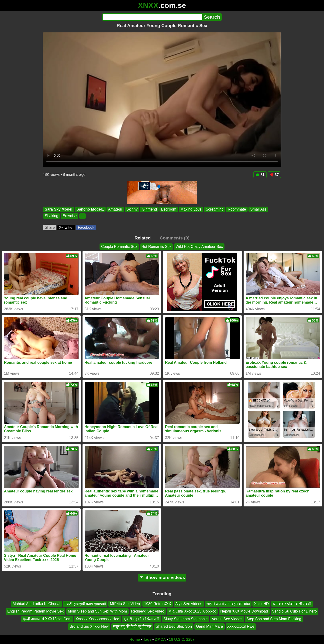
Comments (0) (175, 238)
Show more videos (162, 577)
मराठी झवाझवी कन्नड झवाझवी (85, 604)
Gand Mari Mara (210, 626)
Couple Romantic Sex (119, 247)
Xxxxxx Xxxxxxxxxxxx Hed (97, 619)
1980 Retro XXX (158, 604)
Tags (147, 639)
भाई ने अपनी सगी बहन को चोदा (228, 604)
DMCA (160, 639)
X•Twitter (66, 227)
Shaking (52, 216)
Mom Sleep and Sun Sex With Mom (97, 611)
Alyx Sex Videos (189, 604)
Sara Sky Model (59, 209)
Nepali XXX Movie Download (244, 611)
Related (143, 238)
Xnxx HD (261, 604)
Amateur (115, 209)
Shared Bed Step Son (174, 626)
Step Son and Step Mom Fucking (274, 619)
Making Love (191, 209)
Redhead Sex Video (148, 611)
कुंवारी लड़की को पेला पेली (141, 619)
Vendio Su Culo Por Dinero (295, 611)
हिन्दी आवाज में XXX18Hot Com (47, 619)
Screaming (215, 209)
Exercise (70, 216)
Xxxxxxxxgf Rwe (241, 626)
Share (50, 227)
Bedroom (169, 209)
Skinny (132, 209)
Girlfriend (149, 209)
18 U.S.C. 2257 (182, 639)
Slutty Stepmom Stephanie (185, 619)
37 (274, 175)
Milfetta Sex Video (125, 604)
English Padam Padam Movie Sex (35, 611)
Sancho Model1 (90, 209)
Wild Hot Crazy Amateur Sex (199, 247)
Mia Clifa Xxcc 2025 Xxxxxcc (192, 611)
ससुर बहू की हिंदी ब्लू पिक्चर (132, 626)
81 (260, 175)
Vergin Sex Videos (227, 619)
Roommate (237, 209)
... (82, 216)
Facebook (86, 227)
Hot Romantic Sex (157, 247)
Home (135, 639)
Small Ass (258, 209)
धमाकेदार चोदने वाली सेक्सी (292, 604)
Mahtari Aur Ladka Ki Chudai (37, 604)
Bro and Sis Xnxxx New (89, 626)
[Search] (152, 17)
